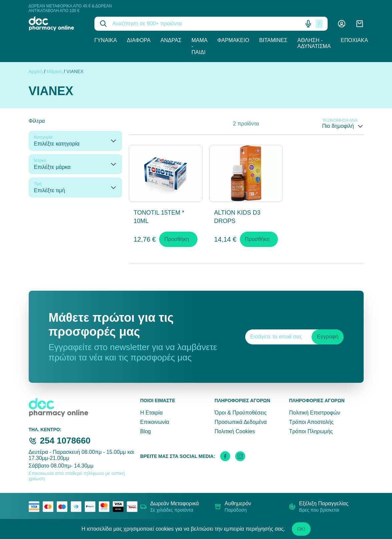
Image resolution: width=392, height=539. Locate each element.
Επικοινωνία (155, 422)
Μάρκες (55, 71)
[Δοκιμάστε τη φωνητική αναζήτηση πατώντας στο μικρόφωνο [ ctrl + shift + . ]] (308, 24)
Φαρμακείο (233, 40)
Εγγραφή (328, 337)
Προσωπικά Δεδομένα (241, 422)
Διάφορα (139, 40)
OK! (301, 529)
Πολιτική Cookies (235, 431)
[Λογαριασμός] (342, 24)
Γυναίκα (106, 40)
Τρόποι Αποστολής (311, 422)
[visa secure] (120, 507)
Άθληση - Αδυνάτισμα (314, 43)
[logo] (57, 24)
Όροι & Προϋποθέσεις (241, 413)
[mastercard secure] (106, 507)
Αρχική (36, 71)
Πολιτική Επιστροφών (314, 413)
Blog (145, 431)
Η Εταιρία (151, 413)
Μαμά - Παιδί (199, 46)
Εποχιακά (354, 40)
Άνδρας (171, 40)
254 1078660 (65, 441)
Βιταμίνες (273, 40)
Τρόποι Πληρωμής (311, 431)
